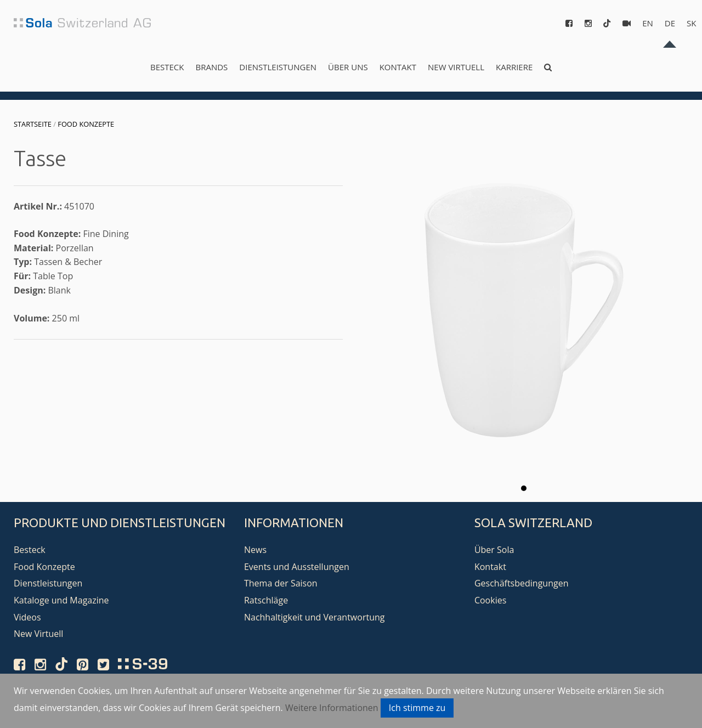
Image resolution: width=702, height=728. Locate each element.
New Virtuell (456, 67)
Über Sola (494, 550)
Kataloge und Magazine (61, 600)
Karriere (514, 67)
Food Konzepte (86, 124)
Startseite (33, 124)
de (670, 23)
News (255, 550)
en (648, 23)
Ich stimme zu (417, 708)
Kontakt (398, 67)
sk (691, 23)
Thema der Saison (281, 583)
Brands (211, 67)
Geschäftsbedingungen (522, 583)
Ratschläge (266, 600)
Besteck (167, 67)
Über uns (348, 67)
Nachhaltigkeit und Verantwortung (315, 617)
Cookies (490, 600)
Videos (27, 617)
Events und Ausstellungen (297, 567)
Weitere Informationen (332, 708)
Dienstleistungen (278, 67)
